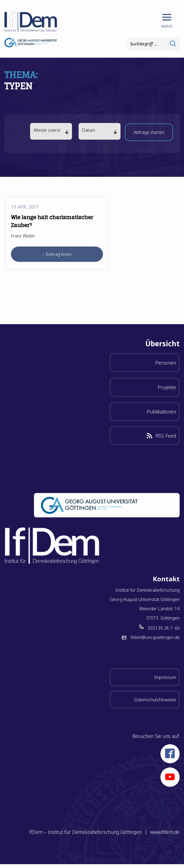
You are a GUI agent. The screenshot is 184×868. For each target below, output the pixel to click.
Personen (166, 363)
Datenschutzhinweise (155, 700)
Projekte (167, 387)
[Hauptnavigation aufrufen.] (167, 20)
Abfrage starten (149, 134)
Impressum (165, 677)
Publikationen (161, 412)
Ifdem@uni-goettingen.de (155, 637)
